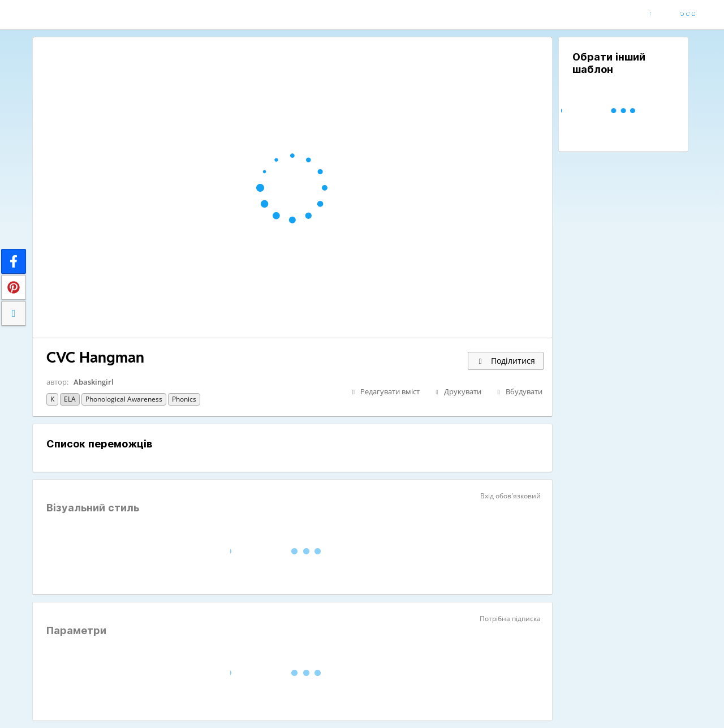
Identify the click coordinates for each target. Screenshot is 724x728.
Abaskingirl (94, 382)
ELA (70, 399)
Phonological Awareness (124, 399)
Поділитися (506, 361)
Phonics (184, 399)
